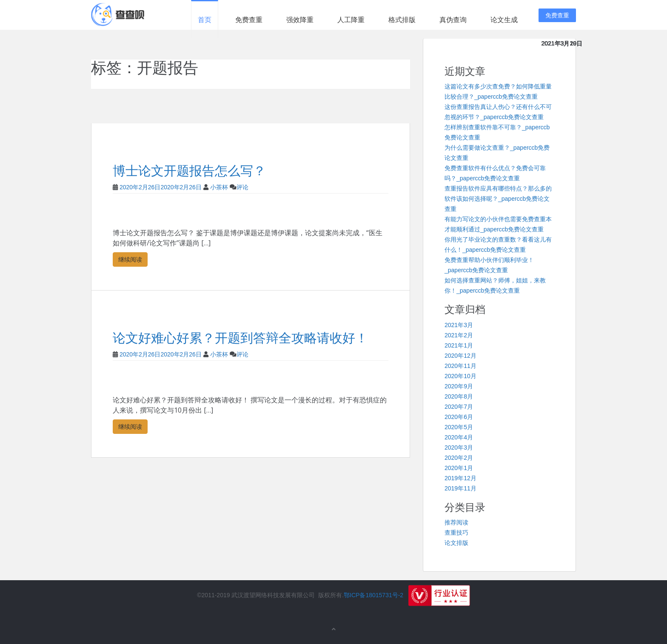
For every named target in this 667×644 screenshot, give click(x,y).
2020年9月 (459, 386)
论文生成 (504, 20)
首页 (205, 20)
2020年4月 (459, 437)
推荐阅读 (456, 522)
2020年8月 (459, 396)
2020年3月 (459, 447)
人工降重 (351, 20)
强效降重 (300, 20)
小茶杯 (219, 187)
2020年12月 (460, 356)
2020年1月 (459, 468)
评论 (242, 187)
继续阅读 (130, 259)
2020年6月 (459, 417)
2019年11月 (460, 488)
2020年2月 (459, 458)
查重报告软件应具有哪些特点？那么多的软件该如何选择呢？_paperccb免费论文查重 (498, 199)
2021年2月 (459, 335)
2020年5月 (459, 427)
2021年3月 (459, 325)
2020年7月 (459, 407)
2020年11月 (460, 366)
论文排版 (456, 543)
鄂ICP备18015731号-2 (373, 595)
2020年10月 (460, 376)
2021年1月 (459, 345)
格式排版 (402, 20)
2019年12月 (460, 478)
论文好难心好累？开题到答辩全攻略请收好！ (240, 338)
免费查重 (249, 20)
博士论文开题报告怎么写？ (189, 171)
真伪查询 (453, 20)
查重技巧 (456, 533)
